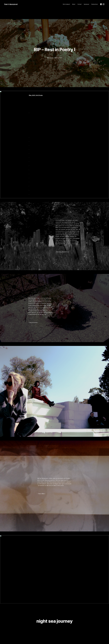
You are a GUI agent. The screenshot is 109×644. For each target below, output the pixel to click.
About (74, 4)
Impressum (86, 4)
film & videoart (66, 4)
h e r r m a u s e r (11, 4)
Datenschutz (95, 4)
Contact (80, 4)
